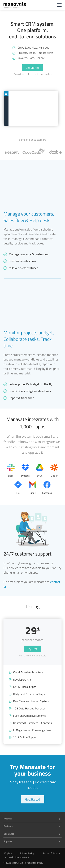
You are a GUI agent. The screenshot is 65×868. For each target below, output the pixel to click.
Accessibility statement (17, 857)
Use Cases (9, 834)
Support (8, 841)
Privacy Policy (27, 853)
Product (8, 819)
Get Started (32, 68)
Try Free (32, 649)
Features (8, 826)
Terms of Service (51, 853)
